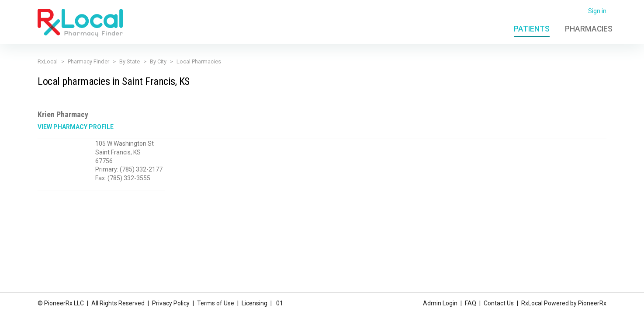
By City (158, 61)
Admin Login (440, 303)
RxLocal (48, 61)
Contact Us (499, 303)
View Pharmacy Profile (76, 127)
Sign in (597, 11)
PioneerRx (592, 303)
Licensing (254, 303)
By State (130, 61)
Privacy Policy (171, 303)
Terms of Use (216, 303)
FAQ (471, 303)
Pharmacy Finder (88, 61)
